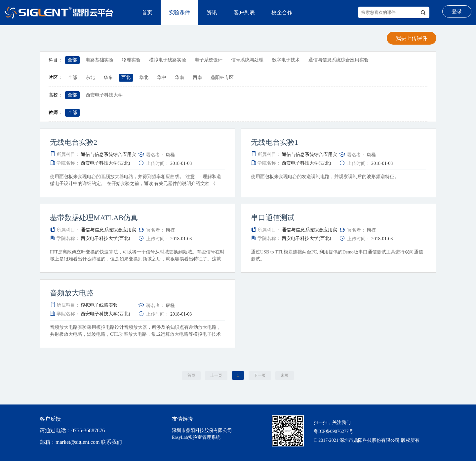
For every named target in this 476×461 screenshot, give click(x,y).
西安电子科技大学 (104, 95)
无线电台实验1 (275, 142)
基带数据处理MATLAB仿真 (94, 218)
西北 (126, 77)
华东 (108, 77)
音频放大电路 (72, 293)
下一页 (260, 375)
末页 (285, 375)
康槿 (170, 155)
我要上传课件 (412, 38)
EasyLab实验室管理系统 (196, 437)
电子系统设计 (209, 60)
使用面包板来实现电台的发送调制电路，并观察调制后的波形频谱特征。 (326, 177)
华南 (179, 77)
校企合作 (282, 12)
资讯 (212, 12)
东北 (90, 77)
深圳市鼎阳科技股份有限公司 (202, 430)
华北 (144, 77)
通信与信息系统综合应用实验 (338, 60)
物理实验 (131, 60)
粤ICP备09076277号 (334, 431)
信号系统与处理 (247, 60)
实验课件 (179, 12)
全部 (72, 60)
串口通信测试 (273, 218)
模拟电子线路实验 (168, 60)
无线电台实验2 (74, 142)
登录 (457, 11)
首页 (147, 12)
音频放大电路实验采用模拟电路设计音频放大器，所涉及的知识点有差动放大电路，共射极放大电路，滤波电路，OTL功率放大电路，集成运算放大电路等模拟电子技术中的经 (136, 334)
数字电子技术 (286, 60)
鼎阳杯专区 (222, 77)
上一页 (216, 375)
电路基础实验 (99, 60)
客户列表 (244, 12)
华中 (162, 77)
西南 (197, 77)
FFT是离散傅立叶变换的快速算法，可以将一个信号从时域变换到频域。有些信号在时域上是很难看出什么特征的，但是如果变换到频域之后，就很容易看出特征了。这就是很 (137, 259)
